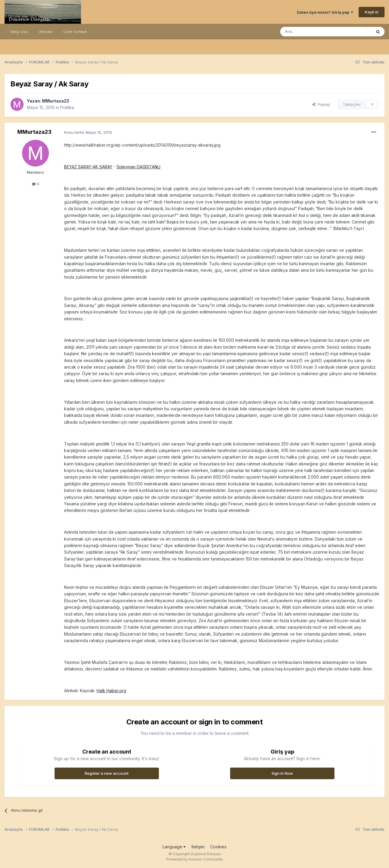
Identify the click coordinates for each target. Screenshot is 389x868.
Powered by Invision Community (195, 859)
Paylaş (321, 104)
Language (174, 847)
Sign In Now (282, 773)
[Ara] (311, 32)
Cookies (218, 847)
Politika (67, 107)
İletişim (198, 847)
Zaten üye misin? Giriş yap (325, 12)
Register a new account (107, 773)
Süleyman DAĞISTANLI (138, 167)
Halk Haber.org (111, 691)
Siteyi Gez (19, 32)
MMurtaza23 (56, 101)
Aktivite (46, 32)
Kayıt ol (372, 12)
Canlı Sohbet (75, 32)
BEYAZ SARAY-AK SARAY (88, 167)
